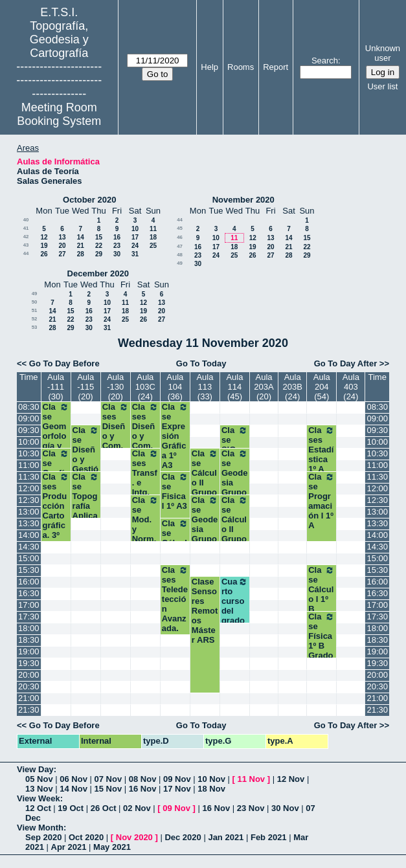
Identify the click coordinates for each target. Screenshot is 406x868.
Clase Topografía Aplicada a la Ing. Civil (86, 511)
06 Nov (73, 779)
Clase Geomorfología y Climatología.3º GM (56, 441)
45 (180, 228)
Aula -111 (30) (56, 387)
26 (44, 254)
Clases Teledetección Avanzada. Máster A (175, 609)
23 (117, 246)
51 (35, 310)
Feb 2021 (269, 837)
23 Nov (251, 808)
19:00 (29, 651)
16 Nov (143, 789)
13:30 (29, 523)
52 (35, 319)
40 (26, 220)
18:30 (29, 640)
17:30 (29, 617)
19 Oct (71, 808)
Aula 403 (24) (351, 387)
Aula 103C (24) (145, 387)
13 (62, 237)
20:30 (29, 686)
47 (180, 246)
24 (135, 246)
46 (180, 237)
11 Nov (251, 779)
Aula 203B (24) (292, 387)
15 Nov (108, 789)
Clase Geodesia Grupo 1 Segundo (235, 487)
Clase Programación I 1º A (321, 501)
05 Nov (39, 779)
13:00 (29, 512)
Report (276, 67)
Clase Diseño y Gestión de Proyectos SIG (86, 469)
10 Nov (211, 779)
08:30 (29, 407)
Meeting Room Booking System (59, 114)
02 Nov (137, 808)
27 (62, 254)
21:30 (29, 710)
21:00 (29, 698)
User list (382, 86)
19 (44, 246)
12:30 (29, 500)
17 (135, 237)
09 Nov (177, 779)
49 (180, 263)
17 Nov (177, 789)
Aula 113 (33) (205, 387)
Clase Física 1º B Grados (321, 641)
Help (209, 67)
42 (26, 237)
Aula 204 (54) (322, 387)
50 (35, 302)
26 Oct (104, 808)
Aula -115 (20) (85, 387)
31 (135, 254)
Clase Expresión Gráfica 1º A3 (175, 436)
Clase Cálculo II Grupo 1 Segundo (235, 534)
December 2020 (98, 273)
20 (62, 246)
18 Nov (211, 789)
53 (35, 327)
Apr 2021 (69, 847)
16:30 (29, 593)
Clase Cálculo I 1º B (321, 589)
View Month (40, 828)
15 (99, 237)
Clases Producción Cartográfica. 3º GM (56, 511)
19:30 (29, 663)
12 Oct (38, 808)
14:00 (29, 535)
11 (153, 229)
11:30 (29, 477)
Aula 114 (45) (234, 387)
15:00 (29, 558)
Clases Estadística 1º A (321, 450)
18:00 (29, 628)
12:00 (29, 488)
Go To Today (201, 363)
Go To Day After (346, 363)
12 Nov (291, 779)
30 (117, 254)
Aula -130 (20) (115, 387)
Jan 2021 (226, 837)
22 (99, 246)
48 (180, 255)
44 (26, 253)
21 (81, 246)
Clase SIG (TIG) (235, 445)
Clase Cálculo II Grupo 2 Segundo (205, 487)
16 (117, 237)
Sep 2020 (43, 837)
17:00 (29, 605)
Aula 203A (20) (264, 387)
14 (81, 237)
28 (81, 254)
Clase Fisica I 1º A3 (175, 491)
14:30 (29, 547)
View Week (39, 798)
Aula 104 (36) (175, 387)
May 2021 (112, 847)
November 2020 (243, 200)
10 (135, 229)
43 (26, 245)
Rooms (241, 67)
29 (99, 254)
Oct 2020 (86, 837)
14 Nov (73, 789)
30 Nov (285, 808)
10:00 (29, 442)
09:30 (29, 430)
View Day (35, 769)
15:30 (29, 570)
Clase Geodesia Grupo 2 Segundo (205, 534)
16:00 (29, 582)
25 (153, 246)
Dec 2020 (183, 837)
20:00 (29, 675)
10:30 (29, 453)
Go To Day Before (64, 363)
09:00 (29, 418)
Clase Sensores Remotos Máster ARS (205, 611)
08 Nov (143, 779)
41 (26, 228)
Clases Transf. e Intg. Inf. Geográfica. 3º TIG (145, 492)
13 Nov (39, 789)
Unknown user (383, 53)
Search (325, 61)
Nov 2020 (134, 837)
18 (153, 237)
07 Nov (108, 779)
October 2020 (89, 200)
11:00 (29, 465)
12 (44, 237)
